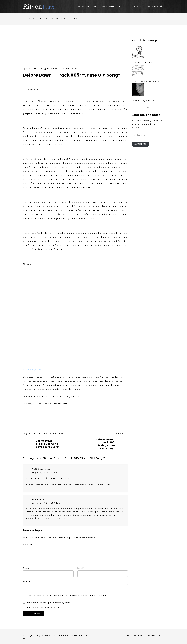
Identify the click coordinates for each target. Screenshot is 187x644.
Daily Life (91, 6)
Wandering (151, 6)
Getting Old (35, 434)
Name (27, 568)
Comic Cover (107, 6)
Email (81, 568)
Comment (29, 544)
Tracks (62, 434)
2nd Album (71, 69)
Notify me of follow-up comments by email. (49, 603)
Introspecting (50, 434)
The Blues (78, 6)
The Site (122, 6)
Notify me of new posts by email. (43, 608)
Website (27, 582)
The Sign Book (154, 636)
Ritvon (54, 69)
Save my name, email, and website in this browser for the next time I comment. (67, 595)
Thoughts (136, 6)
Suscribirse (140, 144)
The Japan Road (135, 636)
